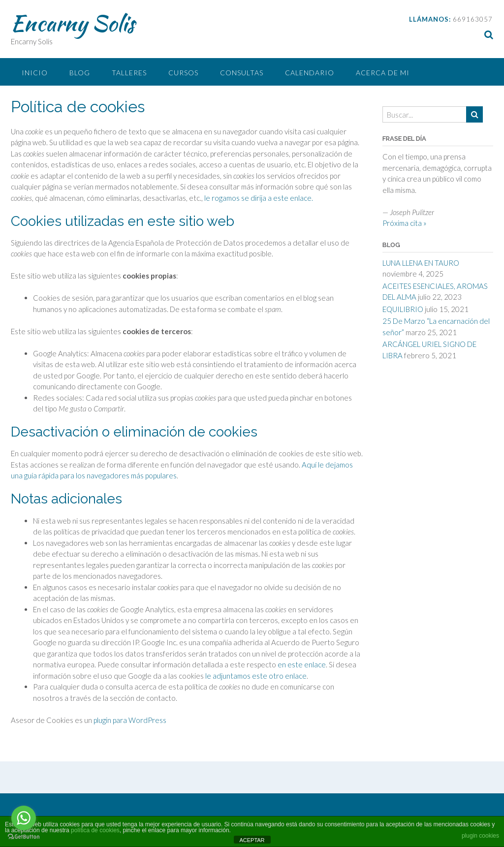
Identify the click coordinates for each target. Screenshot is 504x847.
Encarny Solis (73, 23)
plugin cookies (480, 836)
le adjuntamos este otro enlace (256, 676)
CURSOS (183, 73)
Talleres (129, 73)
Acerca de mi (383, 73)
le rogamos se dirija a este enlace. (259, 198)
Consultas (242, 73)
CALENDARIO (310, 73)
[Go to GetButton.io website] (24, 837)
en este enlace (302, 664)
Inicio (35, 73)
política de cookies (95, 830)
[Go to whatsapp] (24, 818)
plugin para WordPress (130, 720)
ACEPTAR (252, 840)
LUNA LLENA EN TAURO (421, 263)
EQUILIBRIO (403, 309)
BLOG (80, 73)
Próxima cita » (405, 223)
